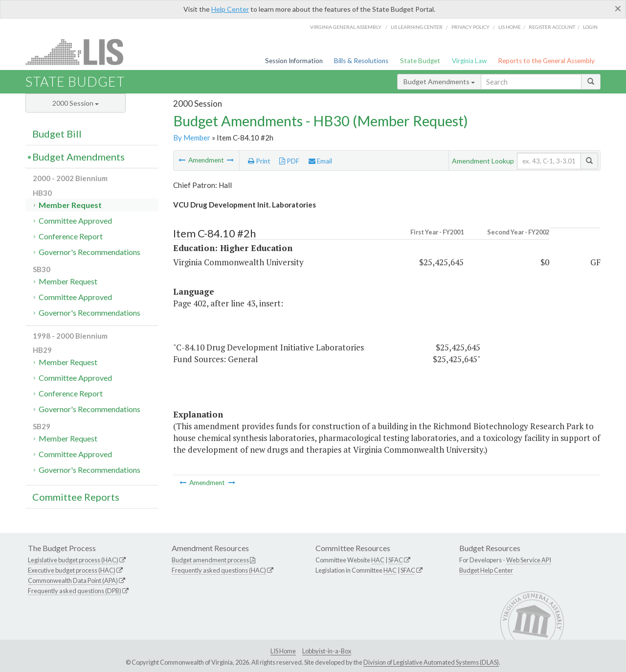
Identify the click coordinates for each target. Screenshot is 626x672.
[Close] (618, 8)
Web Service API (529, 560)
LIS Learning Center (417, 27)
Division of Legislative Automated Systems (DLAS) (431, 662)
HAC (378, 560)
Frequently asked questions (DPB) (75, 591)
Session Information (294, 61)
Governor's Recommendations (89, 252)
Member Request (70, 205)
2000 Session (76, 103)
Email (320, 161)
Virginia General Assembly (346, 27)
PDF (289, 161)
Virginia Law (469, 61)
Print (259, 161)
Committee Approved (75, 220)
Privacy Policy (470, 27)
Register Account (552, 27)
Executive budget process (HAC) (72, 570)
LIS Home (283, 651)
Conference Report (71, 236)
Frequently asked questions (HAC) (219, 570)
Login (590, 27)
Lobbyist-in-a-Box (327, 651)
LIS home (510, 27)
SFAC (396, 560)
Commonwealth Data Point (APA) (73, 580)
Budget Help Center (486, 570)
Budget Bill (57, 134)
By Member (192, 138)
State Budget (420, 61)
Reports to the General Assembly (546, 61)
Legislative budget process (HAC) (73, 560)
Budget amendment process (210, 560)
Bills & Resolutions (361, 61)
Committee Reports (76, 497)
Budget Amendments (439, 81)
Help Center (230, 9)
